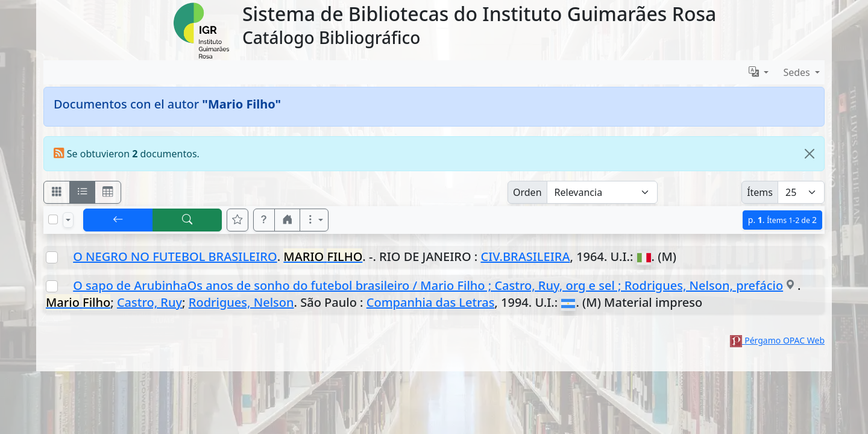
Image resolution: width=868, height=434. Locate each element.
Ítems (760, 192)
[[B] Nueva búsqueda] (187, 220)
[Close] (810, 154)
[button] (264, 220)
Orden (527, 192)
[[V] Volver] (118, 220)
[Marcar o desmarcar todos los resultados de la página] (53, 219)
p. (782, 220)
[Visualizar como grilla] (108, 192)
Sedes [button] (798, 72)
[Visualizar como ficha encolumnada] (83, 192)
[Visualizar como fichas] (57, 192)
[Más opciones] (314, 220)
